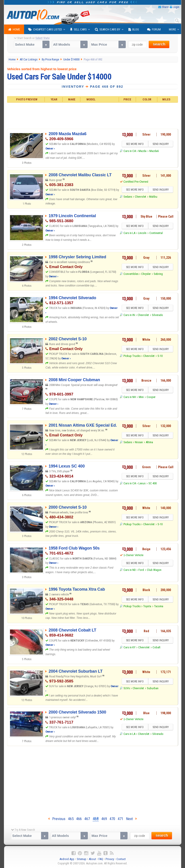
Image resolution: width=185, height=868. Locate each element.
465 (71, 819)
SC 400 (153, 483)
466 (79, 819)
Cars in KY (129, 647)
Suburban (153, 688)
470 (112, 819)
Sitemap (81, 859)
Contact (121, 859)
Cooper (151, 397)
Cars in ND (130, 570)
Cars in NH (130, 397)
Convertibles (131, 274)
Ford (141, 570)
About (92, 859)
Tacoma (159, 606)
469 (104, 819)
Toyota (147, 606)
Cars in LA (129, 233)
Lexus (142, 483)
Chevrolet (141, 197)
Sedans (128, 197)
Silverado (157, 315)
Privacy (110, 859)
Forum (154, 30)
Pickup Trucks (132, 356)
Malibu (153, 197)
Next (131, 819)
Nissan (139, 442)
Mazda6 (154, 151)
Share (165, 7)
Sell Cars (78, 30)
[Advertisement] (92, 115)
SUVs (127, 688)
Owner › (50, 148)
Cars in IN (129, 315)
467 (87, 819)
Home (14, 30)
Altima (149, 442)
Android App (67, 859)
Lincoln (142, 233)
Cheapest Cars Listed (45, 30)
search (159, 44)
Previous (57, 819)
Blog (134, 30)
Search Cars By (108, 30)
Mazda (142, 151)
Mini (141, 397)
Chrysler (146, 274)
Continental (156, 233)
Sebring (158, 274)
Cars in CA (130, 151)
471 (121, 819)
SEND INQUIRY (161, 144)
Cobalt (157, 647)
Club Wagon (154, 570)
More (172, 29)
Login (176, 7)
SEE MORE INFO (135, 144)
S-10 (160, 356)
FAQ (101, 859)
